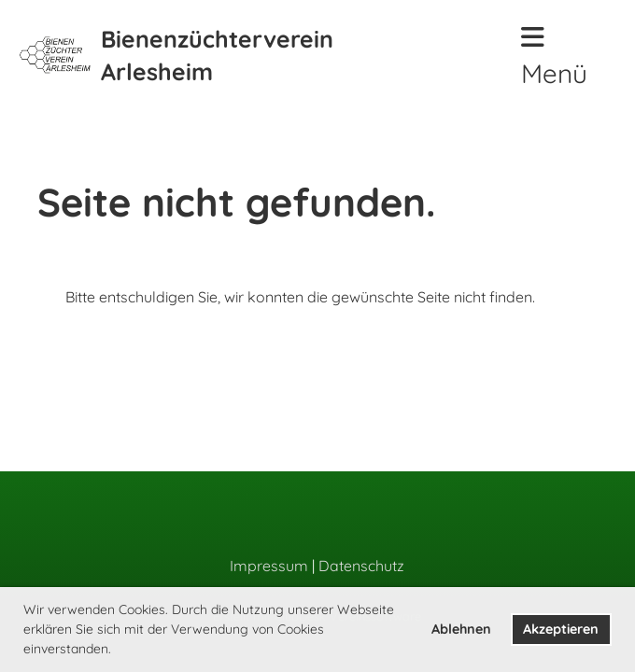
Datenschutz (361, 566)
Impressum (269, 566)
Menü (554, 57)
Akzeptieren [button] (561, 629)
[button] (118, 651)
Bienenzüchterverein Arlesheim (217, 55)
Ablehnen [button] (461, 629)
